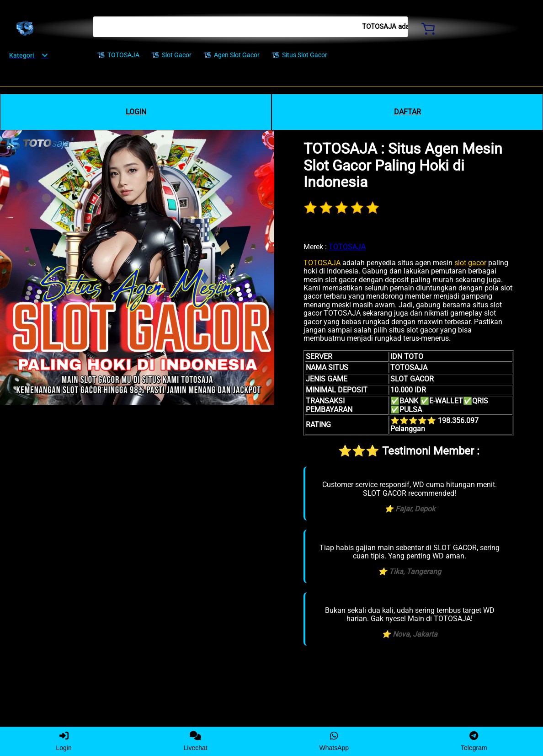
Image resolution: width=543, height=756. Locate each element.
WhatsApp (334, 741)
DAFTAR (407, 112)
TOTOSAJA (347, 247)
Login (64, 741)
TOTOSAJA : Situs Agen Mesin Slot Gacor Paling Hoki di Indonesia (403, 166)
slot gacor (470, 263)
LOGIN (136, 112)
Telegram (474, 741)
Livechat (196, 741)
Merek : (315, 247)
